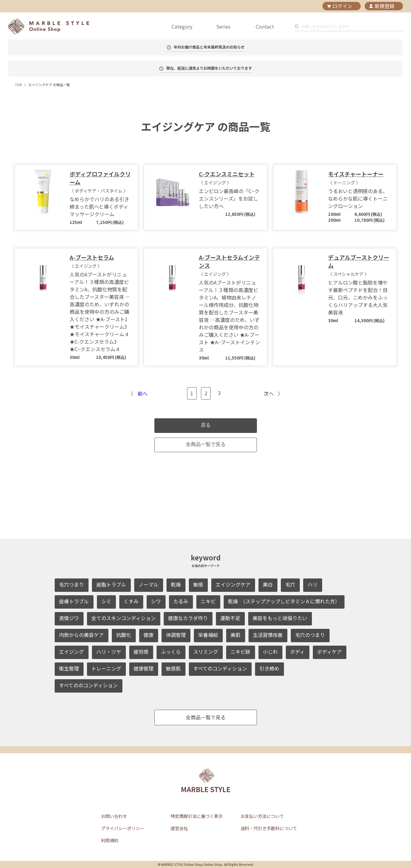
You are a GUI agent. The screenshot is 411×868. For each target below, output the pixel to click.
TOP (18, 85)
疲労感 (141, 652)
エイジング (71, 652)
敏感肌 (173, 668)
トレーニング (106, 668)
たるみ (181, 601)
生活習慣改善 (268, 635)
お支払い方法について (262, 816)
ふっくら (171, 652)
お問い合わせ (114, 816)
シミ (106, 601)
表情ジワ (69, 618)
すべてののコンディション (88, 685)
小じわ (270, 652)
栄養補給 (208, 635)
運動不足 (230, 618)
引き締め (269, 668)
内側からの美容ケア (81, 635)
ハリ (313, 584)
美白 (268, 584)
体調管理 (176, 635)
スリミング (206, 652)
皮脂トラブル (111, 584)
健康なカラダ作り (188, 618)
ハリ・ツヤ (109, 652)
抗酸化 (124, 635)
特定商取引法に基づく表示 (197, 816)
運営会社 (179, 828)
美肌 (235, 635)
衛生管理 (69, 668)
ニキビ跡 (240, 652)
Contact (265, 26)
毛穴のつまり (310, 635)
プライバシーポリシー (123, 828)
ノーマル (148, 584)
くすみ (131, 601)
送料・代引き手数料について (269, 828)
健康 (148, 635)
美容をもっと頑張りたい (280, 618)
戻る (206, 425)
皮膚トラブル (74, 601)
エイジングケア (233, 584)
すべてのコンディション (220, 668)
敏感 (198, 584)
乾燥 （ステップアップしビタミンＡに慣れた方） (284, 601)
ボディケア (329, 652)
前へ (143, 393)
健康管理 (144, 668)
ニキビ (208, 601)
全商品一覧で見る (206, 444)
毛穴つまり (71, 584)
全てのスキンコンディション (123, 618)
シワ (156, 601)
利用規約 (110, 840)
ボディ (297, 652)
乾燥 (176, 584)
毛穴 (290, 584)
